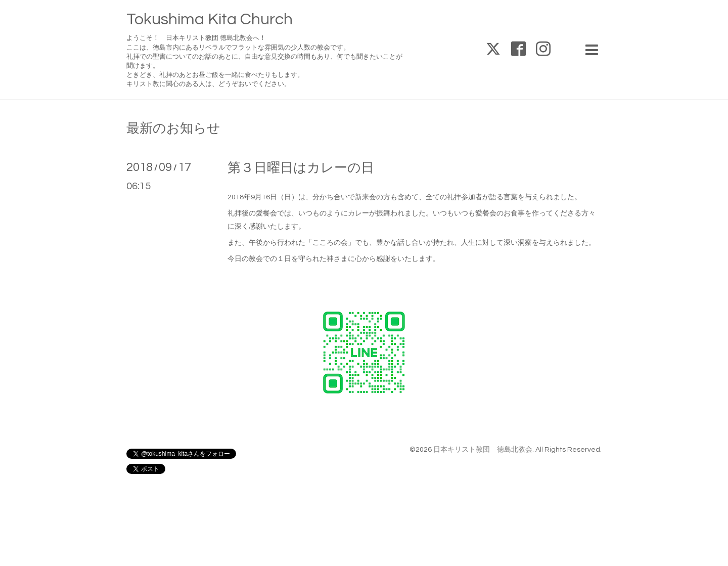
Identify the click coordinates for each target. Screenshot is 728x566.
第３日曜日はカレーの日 (301, 168)
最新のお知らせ (173, 128)
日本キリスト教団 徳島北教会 (483, 450)
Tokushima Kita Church (210, 19)
